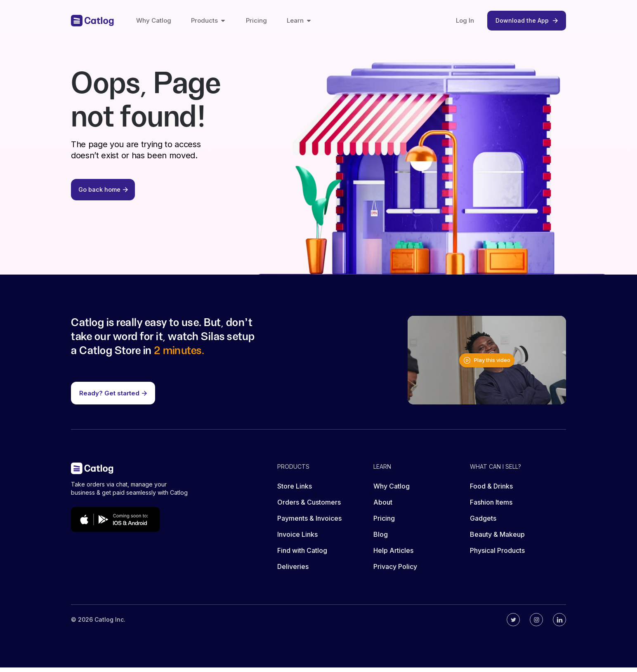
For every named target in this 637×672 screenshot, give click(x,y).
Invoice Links (297, 539)
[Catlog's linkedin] (559, 624)
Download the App (527, 20)
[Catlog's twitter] (513, 624)
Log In (465, 20)
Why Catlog (154, 20)
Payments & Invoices (309, 523)
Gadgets (483, 523)
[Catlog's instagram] (536, 624)
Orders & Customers (309, 507)
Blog (381, 539)
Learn (299, 20)
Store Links (295, 491)
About (383, 507)
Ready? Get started (113, 397)
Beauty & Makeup (497, 539)
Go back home (105, 193)
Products (209, 20)
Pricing (256, 20)
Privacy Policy (395, 571)
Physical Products (497, 555)
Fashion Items (491, 507)
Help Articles (393, 555)
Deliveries (293, 571)
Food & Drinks (491, 491)
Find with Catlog (302, 555)
